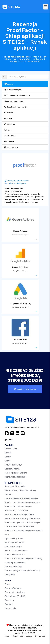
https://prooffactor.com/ (17, 181)
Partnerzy (9, 600)
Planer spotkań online (15, 563)
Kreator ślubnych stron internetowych (23, 522)
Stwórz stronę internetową (25, 389)
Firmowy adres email (14, 543)
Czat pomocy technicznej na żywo (18, 96)
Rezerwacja (10, 124)
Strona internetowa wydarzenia (19, 514)
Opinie (8, 461)
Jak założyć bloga (13, 547)
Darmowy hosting (13, 567)
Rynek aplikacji (16, 473)
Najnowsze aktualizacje (16, 477)
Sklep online (10, 136)
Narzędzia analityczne (13, 90)
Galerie (8, 119)
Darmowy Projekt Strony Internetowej (22, 571)
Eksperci (9, 604)
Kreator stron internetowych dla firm (22, 502)
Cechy (8, 457)
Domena (9, 494)
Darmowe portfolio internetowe (20, 526)
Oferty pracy (15, 596)
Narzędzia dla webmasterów (16, 107)
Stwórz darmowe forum (16, 551)
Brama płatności (11, 147)
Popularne (9, 84)
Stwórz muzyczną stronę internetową (22, 518)
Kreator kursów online (15, 555)
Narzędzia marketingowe (14, 101)
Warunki (8, 636)
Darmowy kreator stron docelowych (22, 498)
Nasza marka (11, 608)
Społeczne (9, 142)
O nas (7, 584)
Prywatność (18, 636)
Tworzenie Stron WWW (15, 486)
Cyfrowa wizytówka (14, 538)
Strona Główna (12, 449)
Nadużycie (29, 636)
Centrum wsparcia (13, 588)
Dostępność (40, 636)
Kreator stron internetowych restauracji (24, 559)
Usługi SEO (10, 575)
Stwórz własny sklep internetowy (20, 490)
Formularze (9, 113)
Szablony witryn (12, 469)
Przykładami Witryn (14, 465)
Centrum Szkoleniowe (15, 592)
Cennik (8, 130)
